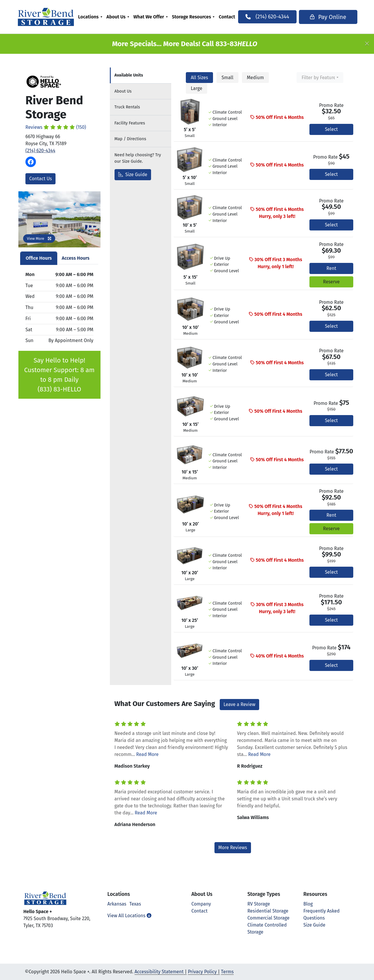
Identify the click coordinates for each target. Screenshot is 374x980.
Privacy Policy (202, 972)
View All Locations (129, 916)
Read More (147, 754)
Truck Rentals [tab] (127, 107)
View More (39, 239)
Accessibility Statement (159, 972)
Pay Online (327, 17)
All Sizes (199, 78)
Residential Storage (268, 911)
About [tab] (123, 91)
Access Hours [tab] (76, 258)
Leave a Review (239, 704)
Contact (228, 17)
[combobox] (320, 78)
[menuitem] (91, 17)
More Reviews (233, 848)
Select (331, 129)
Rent (331, 268)
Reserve (331, 282)
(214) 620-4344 (40, 151)
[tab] (141, 76)
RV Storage (259, 904)
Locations (89, 17)
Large (196, 88)
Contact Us (40, 179)
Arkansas (117, 904)
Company (201, 904)
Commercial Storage (269, 918)
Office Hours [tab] (39, 258)
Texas (135, 904)
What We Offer (150, 17)
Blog (308, 904)
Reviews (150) (56, 127)
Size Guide (133, 175)
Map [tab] (130, 139)
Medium (255, 78)
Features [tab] (130, 123)
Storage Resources (193, 17)
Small (227, 78)
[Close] (367, 44)
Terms (227, 972)
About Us (117, 17)
